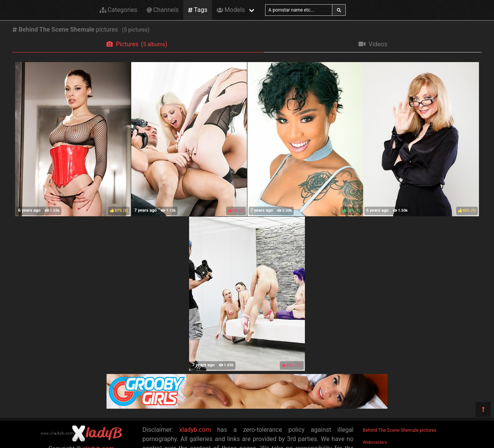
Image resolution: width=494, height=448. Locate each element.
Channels (163, 10)
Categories (118, 10)
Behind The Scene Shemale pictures (400, 430)
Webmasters (375, 442)
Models (231, 10)
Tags (198, 10)
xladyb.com (195, 430)
